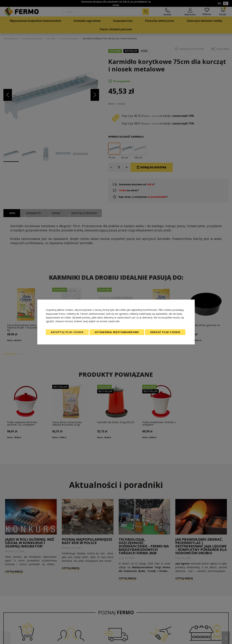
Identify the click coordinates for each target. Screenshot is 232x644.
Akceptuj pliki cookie (67, 332)
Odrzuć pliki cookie (165, 332)
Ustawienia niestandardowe (117, 332)
